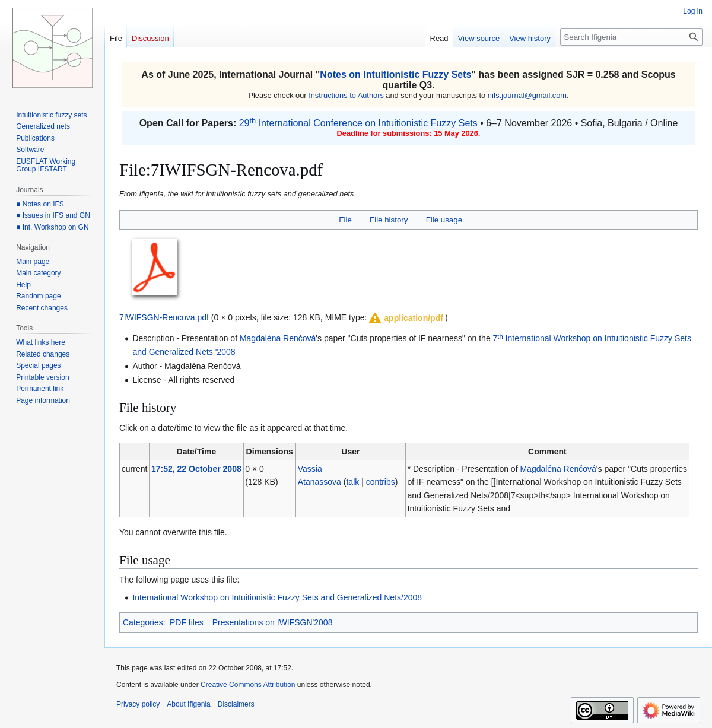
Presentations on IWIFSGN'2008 (273, 622)
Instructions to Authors (346, 95)
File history (389, 220)
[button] (405, 318)
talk (352, 482)
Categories (143, 622)
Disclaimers (236, 704)
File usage (444, 220)
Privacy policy (138, 704)
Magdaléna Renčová (278, 338)
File (345, 220)
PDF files (187, 622)
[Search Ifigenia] (631, 37)
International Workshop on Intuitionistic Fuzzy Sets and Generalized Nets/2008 (277, 597)
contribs (381, 482)
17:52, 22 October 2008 (196, 469)
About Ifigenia (188, 704)
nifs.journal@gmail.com (527, 95)
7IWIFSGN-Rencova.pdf (164, 317)
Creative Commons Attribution (248, 685)
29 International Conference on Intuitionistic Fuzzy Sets (358, 123)
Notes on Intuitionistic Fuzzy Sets (395, 74)
